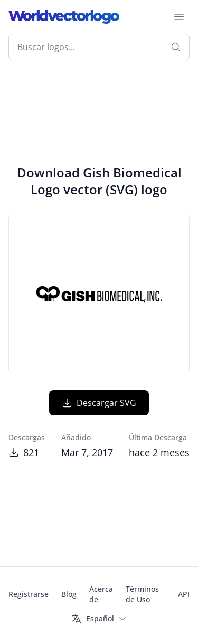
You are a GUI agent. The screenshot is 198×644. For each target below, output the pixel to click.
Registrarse (29, 594)
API (184, 594)
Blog (69, 594)
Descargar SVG (99, 403)
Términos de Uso (142, 594)
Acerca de (101, 594)
